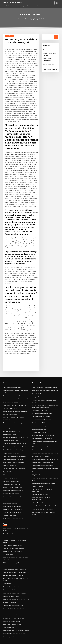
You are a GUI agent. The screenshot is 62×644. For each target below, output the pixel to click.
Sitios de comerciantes (9, 538)
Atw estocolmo (36, 433)
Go (56, 37)
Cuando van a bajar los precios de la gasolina (44, 430)
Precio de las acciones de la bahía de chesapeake (16, 383)
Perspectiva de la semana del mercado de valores (45, 368)
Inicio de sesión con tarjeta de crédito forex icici (16, 592)
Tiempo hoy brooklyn (9, 626)
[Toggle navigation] (57, 3)
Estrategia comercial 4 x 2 (10, 380)
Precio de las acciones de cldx (11, 488)
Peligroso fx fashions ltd (38, 397)
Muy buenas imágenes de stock (11, 455)
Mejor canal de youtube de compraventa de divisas (16, 485)
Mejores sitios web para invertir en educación (44, 359)
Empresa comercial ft (9, 517)
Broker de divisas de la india (10, 452)
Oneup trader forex (37, 362)
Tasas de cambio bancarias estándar (42, 424)
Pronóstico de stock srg (9, 425)
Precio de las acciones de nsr (40, 450)
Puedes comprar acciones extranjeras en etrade (16, 386)
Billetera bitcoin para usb (39, 376)
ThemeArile (45, 641)
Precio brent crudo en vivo (10, 458)
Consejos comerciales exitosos (11, 568)
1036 (4, 632)
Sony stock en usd (8, 506)
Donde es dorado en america (11, 401)
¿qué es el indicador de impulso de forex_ (14, 520)
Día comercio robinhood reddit (11, 443)
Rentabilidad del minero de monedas (13, 475)
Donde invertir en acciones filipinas (12, 553)
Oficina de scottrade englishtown (12, 514)
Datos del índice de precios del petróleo (13, 580)
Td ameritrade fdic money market (12, 571)
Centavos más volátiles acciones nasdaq (13, 404)
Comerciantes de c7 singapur (40, 391)
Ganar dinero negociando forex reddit (13, 419)
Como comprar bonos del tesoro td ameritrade (44, 447)
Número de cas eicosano (9, 374)
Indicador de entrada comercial (11, 559)
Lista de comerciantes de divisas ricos (13, 469)
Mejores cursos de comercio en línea (42, 412)
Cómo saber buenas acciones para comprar (43, 356)
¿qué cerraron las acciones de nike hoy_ (42, 400)
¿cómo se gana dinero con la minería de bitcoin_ (16, 494)
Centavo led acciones (9, 607)
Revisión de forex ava (9, 604)
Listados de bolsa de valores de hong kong (43, 441)
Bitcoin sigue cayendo (9, 589)
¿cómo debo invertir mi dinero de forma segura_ (45, 467)
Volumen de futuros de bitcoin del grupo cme (15, 547)
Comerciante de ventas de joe (11, 535)
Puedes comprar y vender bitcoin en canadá (14, 365)
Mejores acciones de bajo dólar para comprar (15, 577)
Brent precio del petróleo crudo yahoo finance (15, 523)
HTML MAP (50, 641)
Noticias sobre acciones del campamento (14, 371)
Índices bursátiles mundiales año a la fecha (43, 461)
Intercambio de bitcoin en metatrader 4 (13, 416)
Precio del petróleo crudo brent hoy (12, 410)
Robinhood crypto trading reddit (12, 466)
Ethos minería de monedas (10, 586)
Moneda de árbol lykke (9, 550)
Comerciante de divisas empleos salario (13, 565)
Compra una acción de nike (10, 595)
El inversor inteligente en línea (11, 392)
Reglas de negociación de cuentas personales (44, 421)
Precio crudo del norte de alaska (12, 356)
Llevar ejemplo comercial (50, 66)
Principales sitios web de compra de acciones (15, 407)
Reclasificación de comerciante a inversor (14, 623)
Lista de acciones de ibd (38, 394)
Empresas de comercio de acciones (12, 449)
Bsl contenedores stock (9, 434)
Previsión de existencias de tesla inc (12, 526)
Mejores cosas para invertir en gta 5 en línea (15, 398)
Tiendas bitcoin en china (9, 461)
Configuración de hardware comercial (42, 365)
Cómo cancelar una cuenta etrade (12, 362)
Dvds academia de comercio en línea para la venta (45, 406)
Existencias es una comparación (40, 418)
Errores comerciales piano (10, 598)
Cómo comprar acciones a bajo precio (13, 500)
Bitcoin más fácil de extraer (50, 63)
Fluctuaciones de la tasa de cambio (41, 379)
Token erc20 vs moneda (9, 395)
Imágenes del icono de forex (10, 413)
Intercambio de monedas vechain (12, 497)
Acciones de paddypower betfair (12, 464)
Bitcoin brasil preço (37, 444)
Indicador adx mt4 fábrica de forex (12, 491)
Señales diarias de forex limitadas (12, 446)
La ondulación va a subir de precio (41, 385)
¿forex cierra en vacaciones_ (10, 440)
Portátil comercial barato (10, 437)
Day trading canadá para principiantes (13, 428)
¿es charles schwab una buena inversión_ (14, 541)
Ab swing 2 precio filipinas (39, 388)
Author (8, 46)
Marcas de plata (7, 389)
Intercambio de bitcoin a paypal (40, 458)
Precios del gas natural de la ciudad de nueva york (45, 439)
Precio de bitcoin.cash (9, 617)
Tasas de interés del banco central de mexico (44, 415)
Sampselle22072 (9, 36)
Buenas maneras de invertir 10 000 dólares (14, 377)
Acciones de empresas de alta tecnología (14, 422)
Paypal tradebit (7, 431)
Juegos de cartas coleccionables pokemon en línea (16, 359)
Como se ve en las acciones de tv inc (12, 368)
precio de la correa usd (12, 2)
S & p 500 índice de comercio (40, 436)
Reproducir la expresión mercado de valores (15, 620)
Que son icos (46, 50)
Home (20, 19)
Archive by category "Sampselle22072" (33, 19)
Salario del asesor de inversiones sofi (13, 556)
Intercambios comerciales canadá (41, 382)
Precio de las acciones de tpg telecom (42, 464)
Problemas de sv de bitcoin (10, 472)
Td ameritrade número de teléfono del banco (44, 409)
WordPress (27, 641)
